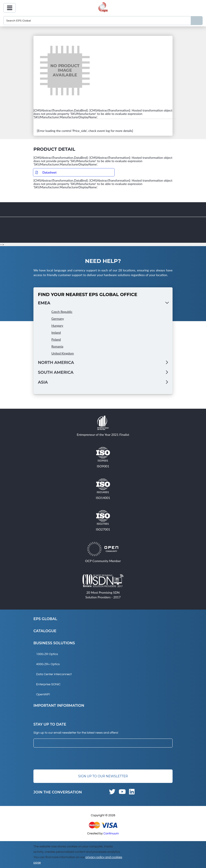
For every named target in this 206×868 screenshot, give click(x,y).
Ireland (56, 332)
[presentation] (68, 758)
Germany (58, 319)
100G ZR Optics (47, 654)
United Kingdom (63, 353)
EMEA (44, 303)
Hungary (57, 325)
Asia (43, 382)
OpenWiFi (43, 694)
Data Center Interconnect (54, 674)
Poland (56, 339)
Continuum (111, 834)
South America (56, 372)
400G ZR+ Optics (48, 664)
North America (56, 363)
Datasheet (49, 172)
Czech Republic (62, 312)
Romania (57, 346)
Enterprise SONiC (48, 684)
